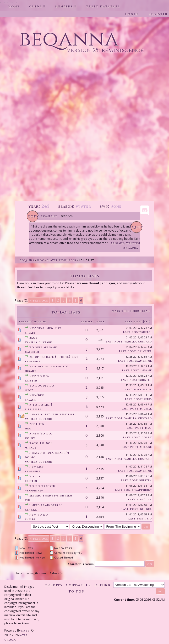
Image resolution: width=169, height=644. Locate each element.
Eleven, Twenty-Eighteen (51, 495)
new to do (39, 515)
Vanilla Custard (39, 342)
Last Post (134, 321)
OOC (41, 260)
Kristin (31, 380)
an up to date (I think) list (54, 357)
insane (30, 371)
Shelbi (30, 333)
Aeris (148, 399)
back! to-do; (41, 443)
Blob (33, 338)
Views (100, 321)
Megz (29, 390)
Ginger (31, 510)
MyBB (25, 630)
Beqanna (27, 260)
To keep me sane (43, 347)
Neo (28, 428)
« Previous (39, 300)
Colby (30, 438)
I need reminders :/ (46, 505)
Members (64, 6)
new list (37, 467)
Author (40, 321)
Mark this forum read (131, 311)
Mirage (31, 447)
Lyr (27, 500)
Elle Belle (33, 409)
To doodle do (42, 385)
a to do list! (41, 405)
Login (132, 14)
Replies (87, 321)
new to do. (39, 376)
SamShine (33, 361)
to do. (35, 476)
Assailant (49, 216)
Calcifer (32, 352)
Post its (37, 424)
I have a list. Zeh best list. (53, 414)
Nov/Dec (37, 395)
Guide (35, 6)
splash (30, 400)
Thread (25, 321)
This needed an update (49, 366)
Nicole (146, 408)
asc (147, 321)
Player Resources (61, 260)
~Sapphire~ (34, 490)
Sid (149, 518)
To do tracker (42, 486)
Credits (53, 585)
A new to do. (41, 433)
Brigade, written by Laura (126, 245)
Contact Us (78, 585)
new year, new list (45, 328)
